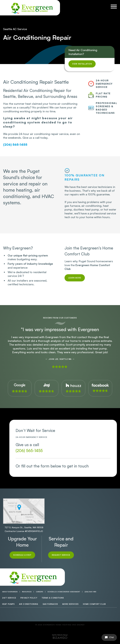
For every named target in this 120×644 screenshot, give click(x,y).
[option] (60, 348)
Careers (40, 592)
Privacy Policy (29, 598)
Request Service (61, 555)
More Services (70, 604)
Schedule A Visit (22, 555)
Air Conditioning (29, 604)
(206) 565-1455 (15, 145)
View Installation (82, 64)
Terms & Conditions (53, 598)
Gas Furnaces (50, 604)
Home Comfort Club (94, 604)
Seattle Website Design (60, 635)
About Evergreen (10, 592)
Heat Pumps (8, 604)
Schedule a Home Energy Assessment (64, 592)
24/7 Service (9, 598)
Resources (27, 592)
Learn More (75, 278)
